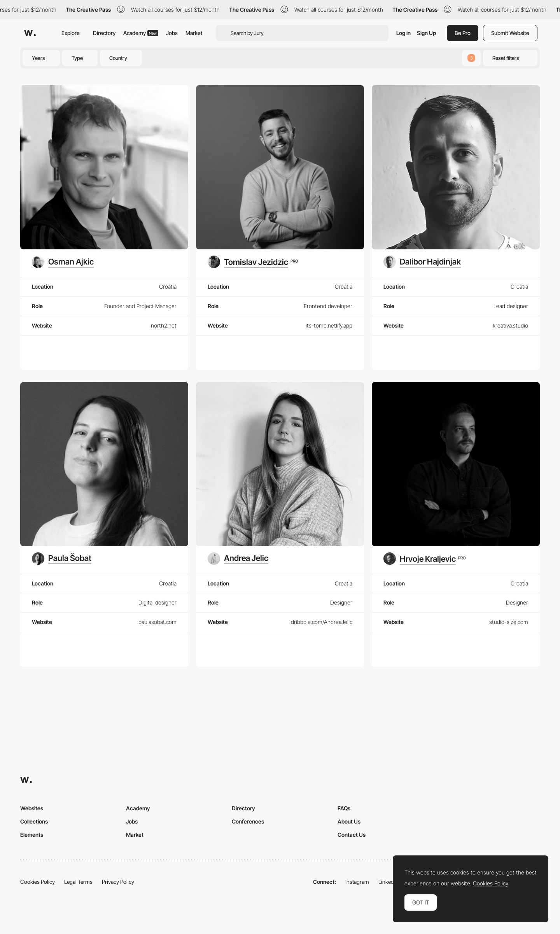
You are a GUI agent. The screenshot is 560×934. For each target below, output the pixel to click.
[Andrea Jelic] (238, 559)
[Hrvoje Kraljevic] (424, 559)
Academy (141, 33)
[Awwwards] (30, 33)
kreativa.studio (510, 325)
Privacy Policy (118, 882)
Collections (34, 821)
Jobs (172, 33)
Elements (32, 835)
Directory (104, 33)
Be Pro (463, 33)
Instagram (357, 882)
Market (194, 33)
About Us (349, 821)
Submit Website (510, 33)
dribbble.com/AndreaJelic (322, 622)
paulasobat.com (157, 622)
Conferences (248, 821)
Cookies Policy (38, 882)
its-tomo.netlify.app (329, 325)
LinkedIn (388, 882)
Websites (32, 808)
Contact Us (352, 835)
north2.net (164, 325)
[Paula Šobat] (62, 559)
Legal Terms (78, 882)
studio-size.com (509, 622)
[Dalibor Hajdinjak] (422, 262)
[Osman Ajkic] (63, 262)
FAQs (344, 808)
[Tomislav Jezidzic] (253, 262)
